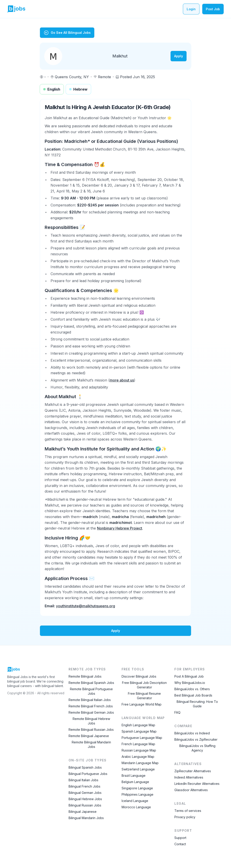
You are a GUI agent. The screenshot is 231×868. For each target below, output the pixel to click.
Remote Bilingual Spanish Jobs (91, 683)
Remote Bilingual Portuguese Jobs (91, 691)
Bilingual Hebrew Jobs (85, 799)
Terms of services (188, 811)
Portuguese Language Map (142, 738)
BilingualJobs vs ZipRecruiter (196, 739)
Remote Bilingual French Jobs (91, 706)
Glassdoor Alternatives (191, 790)
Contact (180, 844)
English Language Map (138, 725)
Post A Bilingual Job (189, 676)
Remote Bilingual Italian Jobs (90, 700)
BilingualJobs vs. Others (192, 689)
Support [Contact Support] (180, 838)
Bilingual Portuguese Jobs (88, 774)
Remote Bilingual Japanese (89, 736)
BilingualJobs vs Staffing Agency (197, 748)
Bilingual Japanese (83, 812)
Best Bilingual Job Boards (193, 695)
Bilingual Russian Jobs (85, 805)
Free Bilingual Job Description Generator (144, 685)
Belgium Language (135, 782)
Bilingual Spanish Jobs (85, 767)
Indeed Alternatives (189, 777)
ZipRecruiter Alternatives (193, 771)
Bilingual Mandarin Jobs (86, 818)
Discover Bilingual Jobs (139, 676)
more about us (122, 380)
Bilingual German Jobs (85, 793)
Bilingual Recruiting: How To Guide (197, 704)
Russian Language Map (139, 750)
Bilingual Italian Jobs (83, 780)
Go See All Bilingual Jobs (67, 33)
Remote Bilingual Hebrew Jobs (91, 721)
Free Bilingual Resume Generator (144, 696)
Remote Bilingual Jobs (85, 676)
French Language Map (138, 744)
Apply (179, 56)
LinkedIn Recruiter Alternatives (197, 784)
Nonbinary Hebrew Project (120, 528)
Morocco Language (136, 807)
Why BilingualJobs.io (190, 683)
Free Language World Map (142, 704)
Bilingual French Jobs (84, 786)
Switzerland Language (138, 769)
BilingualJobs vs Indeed (192, 733)
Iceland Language (135, 801)
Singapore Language (137, 788)
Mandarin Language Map (140, 763)
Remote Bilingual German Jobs (91, 712)
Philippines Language (137, 794)
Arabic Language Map (138, 757)
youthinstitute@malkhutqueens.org (85, 606)
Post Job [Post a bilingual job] (213, 9)
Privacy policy (185, 817)
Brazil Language (134, 775)
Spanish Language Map (139, 731)
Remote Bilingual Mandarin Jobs (91, 744)
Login (191, 9)
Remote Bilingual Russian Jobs (91, 730)
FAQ (177, 712)
